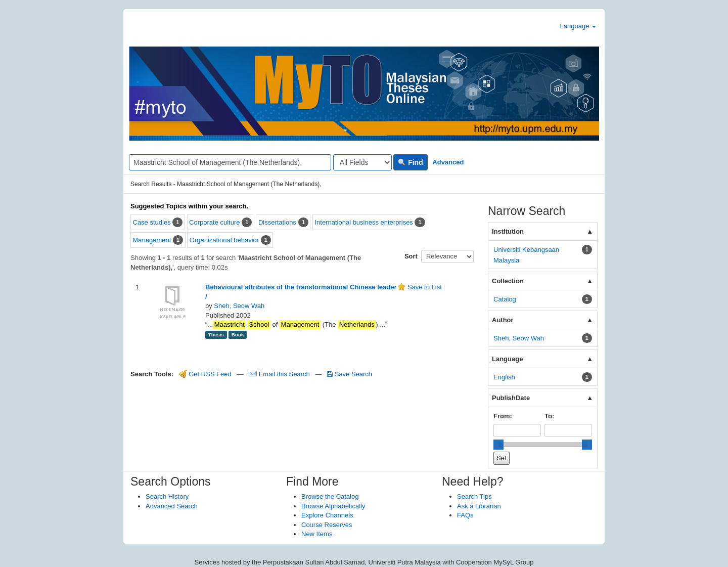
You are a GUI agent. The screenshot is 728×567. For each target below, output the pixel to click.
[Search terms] (230, 162)
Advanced (448, 162)
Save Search (350, 374)
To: (549, 416)
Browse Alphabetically (333, 506)
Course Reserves (327, 525)
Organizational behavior (224, 240)
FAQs (465, 515)
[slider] (498, 445)
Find (410, 162)
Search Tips (474, 496)
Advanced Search (172, 506)
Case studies (152, 222)
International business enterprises (363, 222)
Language (578, 26)
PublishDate (511, 398)
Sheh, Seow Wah (239, 306)
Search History (167, 496)
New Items (317, 534)
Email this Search (280, 374)
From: (503, 416)
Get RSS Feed (205, 374)
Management (152, 240)
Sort (411, 256)
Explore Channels (327, 515)
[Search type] (362, 162)
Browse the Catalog (330, 496)
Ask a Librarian (479, 506)
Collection (508, 281)
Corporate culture (214, 222)
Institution (508, 231)
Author (503, 320)
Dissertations (277, 222)
